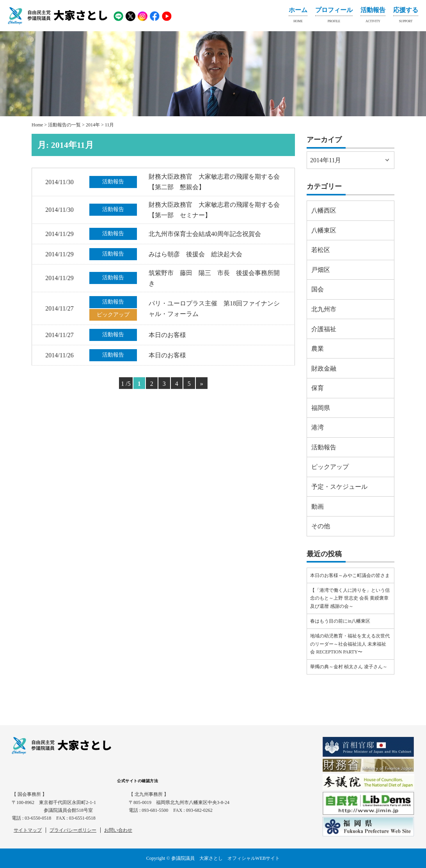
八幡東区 (324, 230)
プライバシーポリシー (73, 830)
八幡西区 (324, 210)
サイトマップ (28, 830)
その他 (321, 526)
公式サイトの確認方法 (138, 781)
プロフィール (334, 16)
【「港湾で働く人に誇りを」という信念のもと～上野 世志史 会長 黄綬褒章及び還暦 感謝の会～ (350, 598)
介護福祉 (324, 329)
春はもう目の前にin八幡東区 (340, 621)
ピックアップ (330, 467)
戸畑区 (321, 270)
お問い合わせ (118, 830)
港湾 (318, 427)
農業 (318, 349)
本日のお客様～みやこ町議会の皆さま (350, 575)
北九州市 (324, 309)
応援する (406, 16)
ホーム (298, 16)
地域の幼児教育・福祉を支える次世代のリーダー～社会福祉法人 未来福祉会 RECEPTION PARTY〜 (350, 644)
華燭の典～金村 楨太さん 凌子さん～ (349, 667)
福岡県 (321, 408)
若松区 (321, 250)
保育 (318, 388)
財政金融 (324, 368)
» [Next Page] (202, 384)
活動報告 (373, 16)
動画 (318, 507)
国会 (318, 289)
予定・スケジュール (339, 487)
